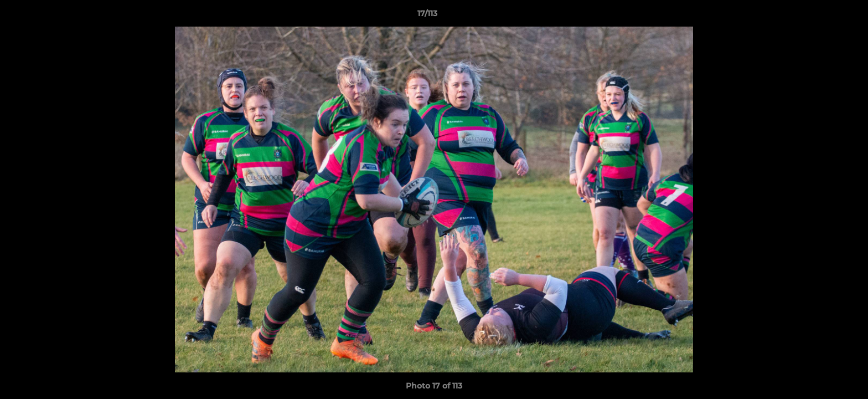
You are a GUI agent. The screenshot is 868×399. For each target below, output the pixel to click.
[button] (821, 16)
